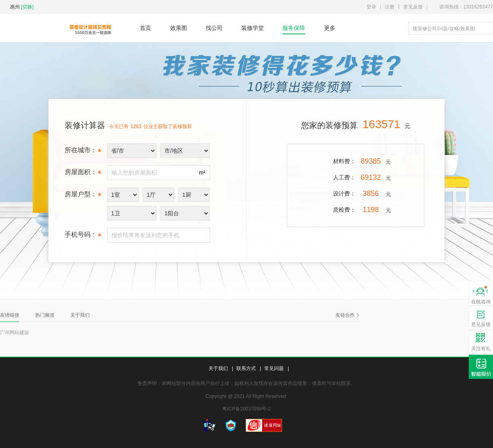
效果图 (179, 28)
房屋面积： (83, 174)
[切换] (27, 7)
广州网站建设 (15, 332)
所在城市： (83, 152)
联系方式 (246, 368)
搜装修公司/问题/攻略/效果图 (444, 29)
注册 (390, 7)
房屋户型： (83, 196)
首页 (145, 28)
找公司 (214, 28)
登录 (371, 7)
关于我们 (80, 315)
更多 (330, 28)
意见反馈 (413, 7)
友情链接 (10, 315)
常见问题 (274, 368)
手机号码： (83, 237)
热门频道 (45, 315)
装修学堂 (253, 28)
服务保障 (294, 28)
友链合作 (347, 315)
